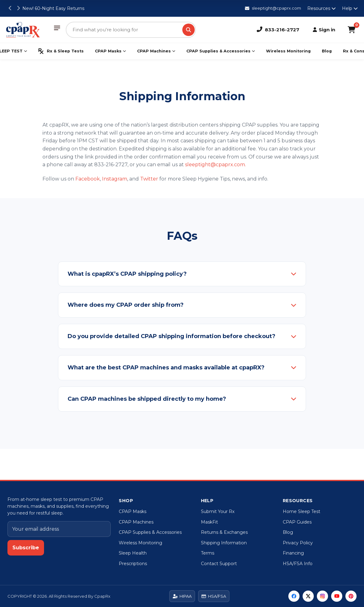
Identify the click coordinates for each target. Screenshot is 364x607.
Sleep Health (133, 553)
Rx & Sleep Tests (61, 51)
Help (350, 8)
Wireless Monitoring (288, 51)
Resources (322, 8)
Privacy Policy (298, 543)
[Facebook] (294, 596)
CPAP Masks (110, 51)
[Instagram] (322, 596)
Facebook (88, 179)
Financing (293, 553)
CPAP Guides (297, 522)
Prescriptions (133, 564)
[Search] (189, 30)
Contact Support (219, 564)
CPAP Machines (156, 51)
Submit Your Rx (218, 511)
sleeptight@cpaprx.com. (215, 165)
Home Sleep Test (302, 511)
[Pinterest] (351, 596)
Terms (208, 553)
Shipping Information (224, 543)
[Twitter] (308, 596)
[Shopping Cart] (351, 30)
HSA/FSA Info (298, 564)
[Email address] (59, 529)
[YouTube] (337, 596)
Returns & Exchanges (224, 532)
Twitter (149, 179)
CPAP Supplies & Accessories (221, 51)
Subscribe (26, 548)
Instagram (115, 179)
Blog (327, 51)
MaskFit (209, 522)
